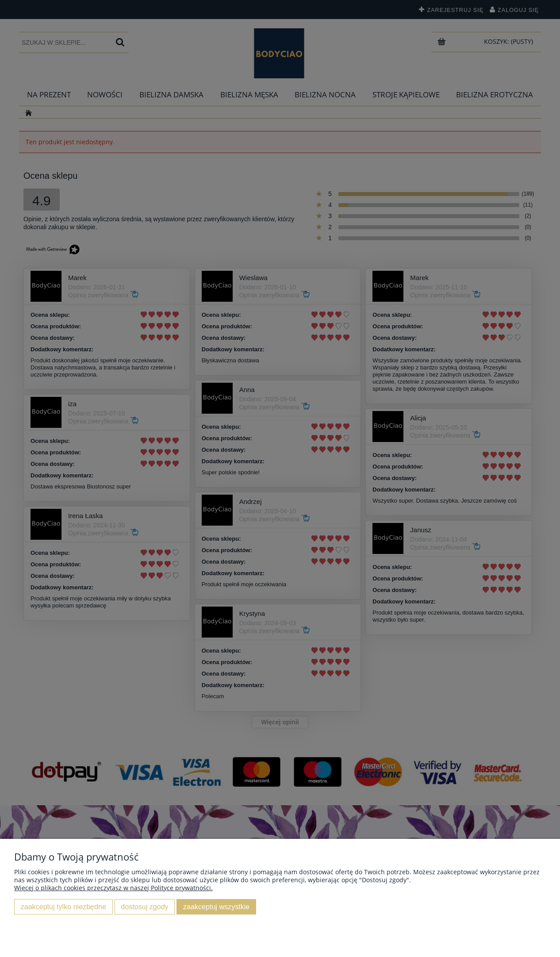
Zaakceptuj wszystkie (216, 907)
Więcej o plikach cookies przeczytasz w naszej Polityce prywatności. (113, 888)
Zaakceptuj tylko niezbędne (63, 907)
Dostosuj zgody (144, 907)
